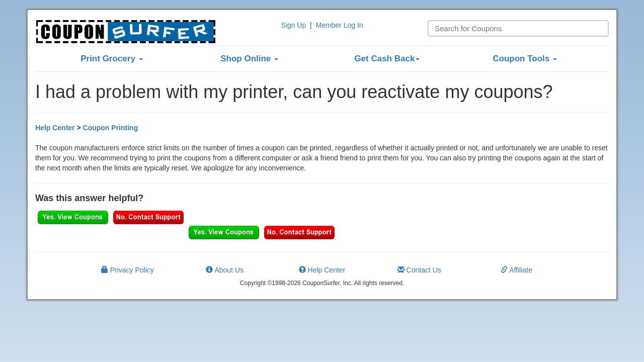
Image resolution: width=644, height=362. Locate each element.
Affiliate (516, 270)
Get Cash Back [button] (387, 59)
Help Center (55, 128)
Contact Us (419, 270)
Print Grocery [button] (111, 59)
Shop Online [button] (249, 59)
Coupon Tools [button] (525, 59)
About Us (225, 270)
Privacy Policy (128, 270)
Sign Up (293, 25)
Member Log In (339, 25)
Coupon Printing (111, 128)
